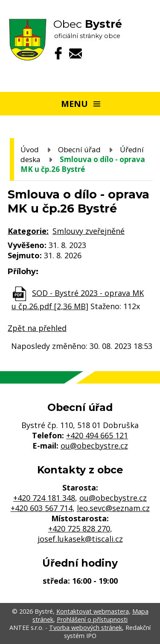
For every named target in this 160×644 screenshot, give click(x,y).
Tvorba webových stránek (86, 628)
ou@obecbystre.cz (94, 446)
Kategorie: (28, 231)
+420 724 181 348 (44, 498)
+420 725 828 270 (79, 529)
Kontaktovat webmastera (93, 611)
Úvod (30, 149)
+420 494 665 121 (97, 435)
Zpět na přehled (37, 328)
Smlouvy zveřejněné (89, 231)
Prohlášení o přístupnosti (92, 619)
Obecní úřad (79, 149)
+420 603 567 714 (42, 508)
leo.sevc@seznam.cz (113, 508)
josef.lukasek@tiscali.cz (80, 539)
